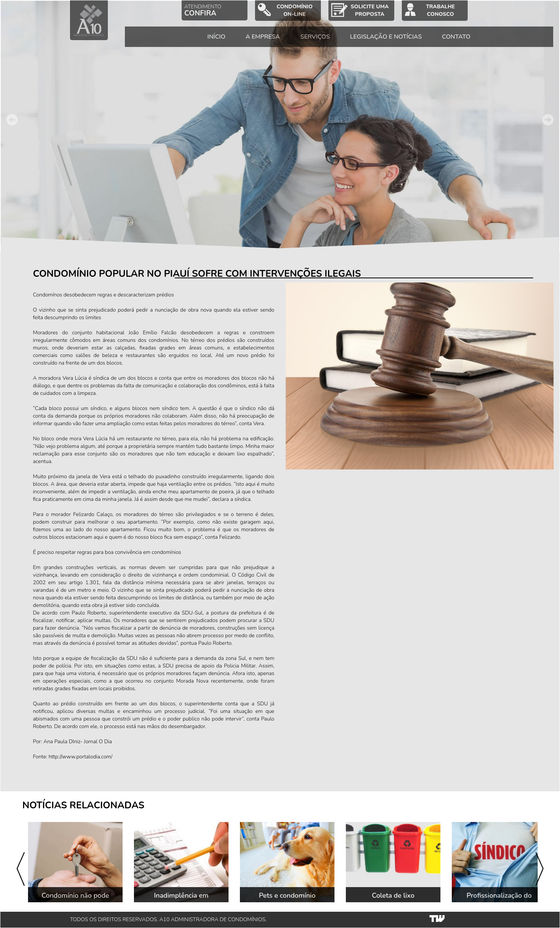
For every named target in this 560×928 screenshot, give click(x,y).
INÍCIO (227, 42)
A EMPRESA (274, 42)
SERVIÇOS (326, 42)
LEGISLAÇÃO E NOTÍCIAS (397, 42)
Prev (12, 120)
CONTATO (467, 42)
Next (548, 120)
